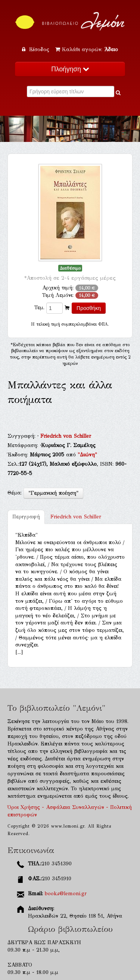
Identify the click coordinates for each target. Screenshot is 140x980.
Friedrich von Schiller (66, 436)
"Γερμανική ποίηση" (53, 493)
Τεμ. (39, 308)
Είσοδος (37, 49)
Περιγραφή (26, 517)
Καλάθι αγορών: (87, 49)
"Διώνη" (87, 455)
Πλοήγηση (70, 69)
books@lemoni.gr (66, 894)
